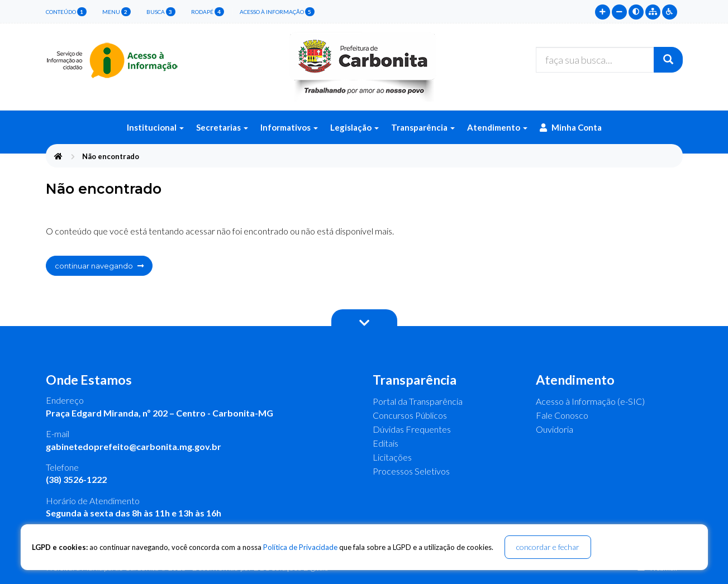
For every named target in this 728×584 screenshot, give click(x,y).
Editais (386, 443)
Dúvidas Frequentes (412, 429)
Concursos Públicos (410, 415)
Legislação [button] (355, 127)
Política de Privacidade (300, 547)
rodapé (208, 12)
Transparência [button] (423, 127)
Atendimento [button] (497, 127)
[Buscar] (668, 60)
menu (116, 12)
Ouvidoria (555, 429)
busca (161, 12)
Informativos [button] (289, 127)
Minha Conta (571, 127)
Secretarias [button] (222, 127)
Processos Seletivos (411, 471)
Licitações (392, 457)
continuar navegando (99, 266)
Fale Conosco (562, 415)
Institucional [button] (155, 127)
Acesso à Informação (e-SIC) (590, 401)
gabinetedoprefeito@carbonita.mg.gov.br (134, 446)
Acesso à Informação (277, 12)
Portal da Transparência (418, 401)
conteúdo (66, 12)
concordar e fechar (548, 547)
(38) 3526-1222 (76, 479)
